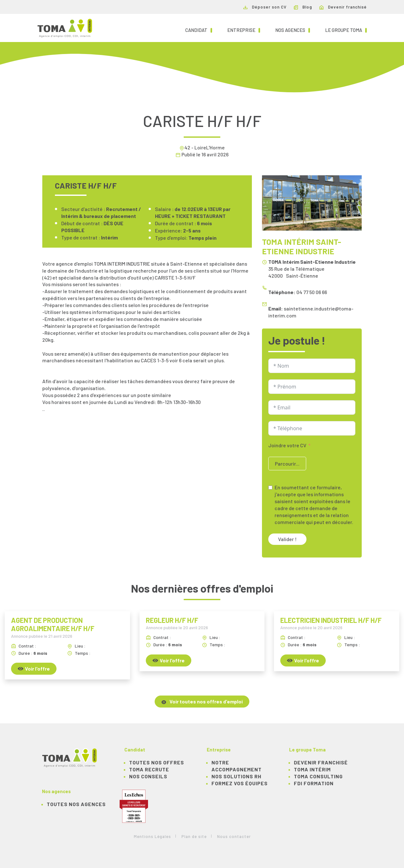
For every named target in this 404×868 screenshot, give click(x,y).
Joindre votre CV (287, 445)
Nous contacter (234, 836)
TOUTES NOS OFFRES (157, 762)
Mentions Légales (152, 836)
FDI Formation (314, 783)
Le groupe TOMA (346, 30)
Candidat (199, 30)
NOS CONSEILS (148, 776)
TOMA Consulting (318, 776)
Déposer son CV (265, 7)
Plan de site (194, 836)
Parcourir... (287, 464)
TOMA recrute (149, 769)
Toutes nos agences (76, 804)
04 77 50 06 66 (312, 292)
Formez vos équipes (240, 783)
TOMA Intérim (312, 769)
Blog (303, 7)
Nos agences (293, 30)
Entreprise (244, 30)
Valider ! (287, 539)
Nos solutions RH (236, 776)
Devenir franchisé (343, 7)
